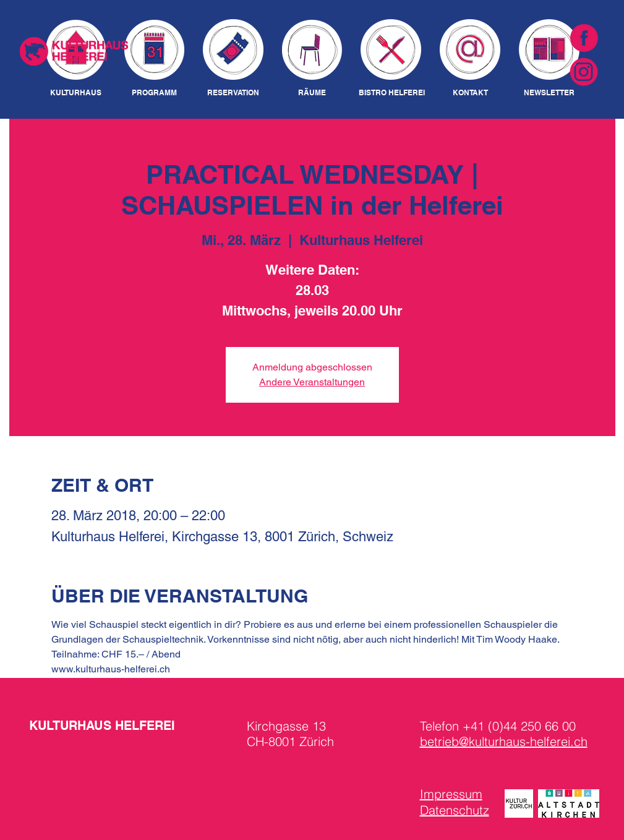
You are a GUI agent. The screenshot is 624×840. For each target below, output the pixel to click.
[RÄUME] (312, 93)
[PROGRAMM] (154, 93)
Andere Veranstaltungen (312, 382)
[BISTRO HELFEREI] (392, 93)
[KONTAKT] (470, 93)
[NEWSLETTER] (549, 93)
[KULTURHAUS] (76, 93)
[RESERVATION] (233, 93)
